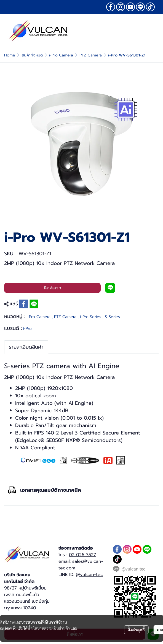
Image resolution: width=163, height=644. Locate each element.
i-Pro (27, 329)
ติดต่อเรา (53, 288)
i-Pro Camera (61, 55)
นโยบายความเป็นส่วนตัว (50, 628)
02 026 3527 (82, 555)
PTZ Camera (91, 55)
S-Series (112, 317)
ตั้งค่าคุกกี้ (136, 630)
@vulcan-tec (89, 575)
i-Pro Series (92, 317)
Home (10, 55)
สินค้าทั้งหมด (32, 55)
